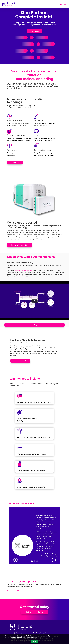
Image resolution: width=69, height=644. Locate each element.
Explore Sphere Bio (20, 245)
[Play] (34, 301)
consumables (21, 153)
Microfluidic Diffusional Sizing (24, 270)
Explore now (15, 162)
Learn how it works (20, 361)
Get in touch (34, 31)
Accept (34, 641)
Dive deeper (35, 325)
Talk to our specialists (34, 612)
